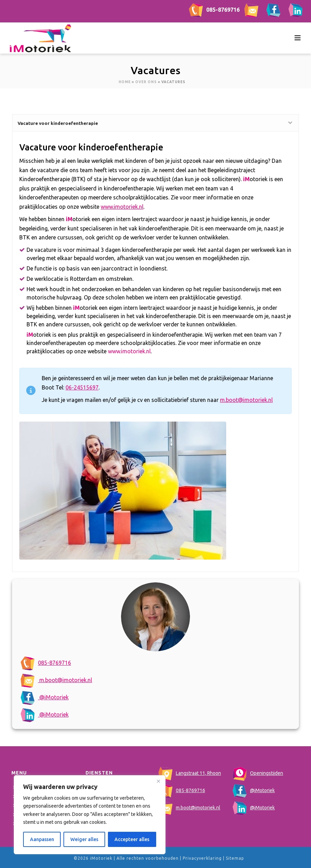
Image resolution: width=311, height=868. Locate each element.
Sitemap (235, 858)
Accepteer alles (132, 839)
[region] (90, 815)
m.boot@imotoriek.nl (56, 680)
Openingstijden (258, 773)
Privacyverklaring (202, 858)
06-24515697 (82, 387)
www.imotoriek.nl (122, 207)
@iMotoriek (45, 697)
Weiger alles (84, 839)
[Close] (158, 781)
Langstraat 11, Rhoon (190, 773)
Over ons (146, 82)
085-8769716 (214, 10)
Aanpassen (42, 839)
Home (125, 82)
